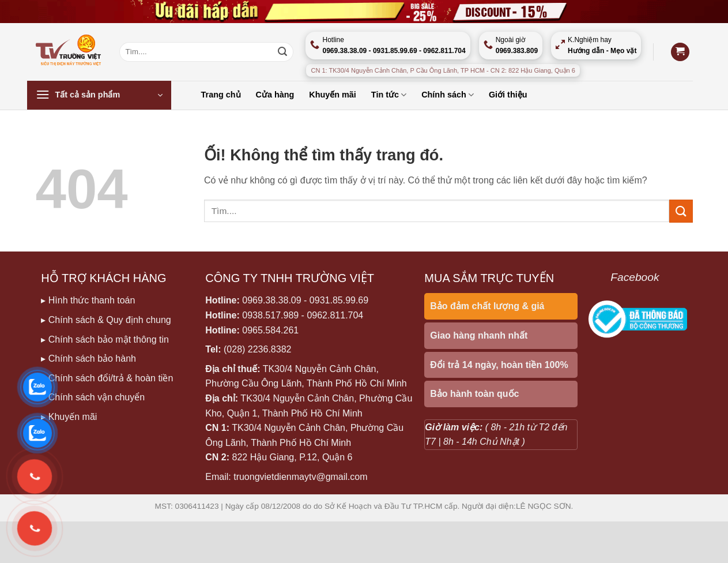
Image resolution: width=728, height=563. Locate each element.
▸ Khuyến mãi (69, 417)
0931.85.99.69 (339, 300)
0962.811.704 (335, 315)
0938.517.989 (270, 315)
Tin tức (389, 95)
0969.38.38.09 (271, 300)
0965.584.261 (270, 330)
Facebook (635, 277)
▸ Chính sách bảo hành (88, 359)
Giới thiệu (508, 95)
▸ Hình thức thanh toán (88, 300)
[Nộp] (282, 52)
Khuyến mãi (333, 95)
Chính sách (448, 95)
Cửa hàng (275, 95)
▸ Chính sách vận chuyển (93, 397)
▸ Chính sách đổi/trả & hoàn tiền (107, 378)
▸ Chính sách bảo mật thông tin (105, 339)
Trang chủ (221, 95)
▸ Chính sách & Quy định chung (106, 320)
